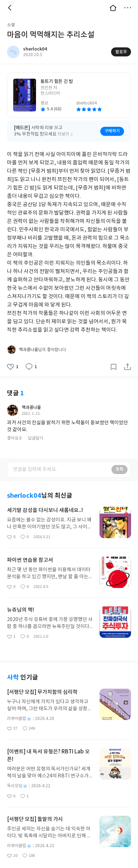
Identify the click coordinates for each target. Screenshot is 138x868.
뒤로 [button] (10, 8)
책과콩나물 (31, 398)
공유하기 (128, 358)
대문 (113, 8)
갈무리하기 (114, 358)
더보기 (128, 8)
